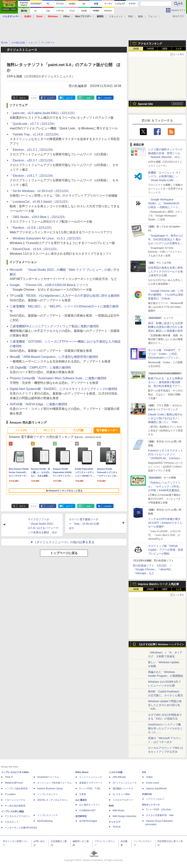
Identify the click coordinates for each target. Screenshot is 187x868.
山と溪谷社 (81, 800)
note (88, 98)
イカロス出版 (116, 772)
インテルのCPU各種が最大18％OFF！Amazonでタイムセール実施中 (165, 523)
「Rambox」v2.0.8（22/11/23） (32, 228)
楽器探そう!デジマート (91, 783)
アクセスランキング (150, 44)
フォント (153, 16)
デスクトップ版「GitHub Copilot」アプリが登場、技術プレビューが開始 (166, 550)
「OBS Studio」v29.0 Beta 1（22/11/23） (38, 217)
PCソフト (50, 430)
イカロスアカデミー (123, 800)
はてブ (69, 98)
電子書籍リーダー (107, 430)
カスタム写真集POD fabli (160, 815)
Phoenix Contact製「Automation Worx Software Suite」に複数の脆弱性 (58, 378)
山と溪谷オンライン (89, 805)
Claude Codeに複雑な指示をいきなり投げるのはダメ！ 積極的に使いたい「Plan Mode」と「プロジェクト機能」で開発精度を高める (165, 422)
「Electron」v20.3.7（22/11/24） (32, 160)
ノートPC (21, 430)
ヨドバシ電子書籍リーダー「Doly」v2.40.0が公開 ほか (85, 524)
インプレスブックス (48, 815)
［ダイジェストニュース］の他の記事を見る (64, 542)
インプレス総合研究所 (16, 789)
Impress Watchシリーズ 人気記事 (158, 584)
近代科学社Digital (88, 821)
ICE (144, 772)
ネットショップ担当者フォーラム (54, 783)
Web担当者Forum (14, 783)
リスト (34, 98)
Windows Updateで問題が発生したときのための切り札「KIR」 (165, 705)
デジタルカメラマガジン (17, 816)
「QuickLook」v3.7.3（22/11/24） (33, 124)
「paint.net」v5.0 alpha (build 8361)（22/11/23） (43, 113)
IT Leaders (10, 794)
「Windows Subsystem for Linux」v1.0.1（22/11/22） (46, 238)
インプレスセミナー (48, 794)
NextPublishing (45, 821)
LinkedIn (108, 98)
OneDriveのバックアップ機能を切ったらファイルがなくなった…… (165, 728)
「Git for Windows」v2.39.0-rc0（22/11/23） (40, 191)
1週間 (165, 49)
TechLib (116, 827)
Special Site (145, 104)
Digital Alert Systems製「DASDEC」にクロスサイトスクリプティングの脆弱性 (64, 389)
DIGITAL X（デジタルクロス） (53, 800)
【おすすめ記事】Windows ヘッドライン (161, 644)
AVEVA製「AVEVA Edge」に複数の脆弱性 (39, 404)
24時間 (150, 49)
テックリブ (114, 822)
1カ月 (179, 49)
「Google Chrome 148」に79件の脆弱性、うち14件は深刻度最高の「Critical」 (166, 295)
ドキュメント (116, 16)
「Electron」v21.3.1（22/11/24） (32, 150)
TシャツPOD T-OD (90, 789)
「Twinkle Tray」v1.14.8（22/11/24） (35, 134)
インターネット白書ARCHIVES (21, 828)
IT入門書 (78, 430)
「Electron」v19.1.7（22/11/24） (32, 176)
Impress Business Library (50, 789)
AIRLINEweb (119, 777)
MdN (111, 806)
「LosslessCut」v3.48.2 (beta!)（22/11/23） (40, 202)
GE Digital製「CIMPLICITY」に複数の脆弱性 (40, 368)
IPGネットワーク (151, 805)
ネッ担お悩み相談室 (15, 806)
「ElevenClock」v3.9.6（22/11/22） (34, 249)
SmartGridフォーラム (48, 777)
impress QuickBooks (156, 789)
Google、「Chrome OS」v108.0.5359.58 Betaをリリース (49, 285)
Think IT (9, 777)
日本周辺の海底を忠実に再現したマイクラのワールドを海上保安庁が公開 (165, 272)
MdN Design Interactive (125, 816)
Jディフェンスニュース (125, 783)
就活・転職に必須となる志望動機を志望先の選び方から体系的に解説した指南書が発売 (165, 327)
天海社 (149, 777)
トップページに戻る (64, 553)
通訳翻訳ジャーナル (123, 789)
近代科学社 (81, 816)
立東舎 (83, 794)
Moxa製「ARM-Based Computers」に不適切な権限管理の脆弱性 (54, 357)
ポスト (23, 98)
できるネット (12, 822)
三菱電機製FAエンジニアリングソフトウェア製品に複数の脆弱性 (54, 326)
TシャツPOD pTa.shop (158, 810)
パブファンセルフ (155, 799)
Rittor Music (82, 772)
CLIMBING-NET (87, 810)
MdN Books (118, 810)
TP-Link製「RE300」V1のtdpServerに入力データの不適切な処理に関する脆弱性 (65, 296)
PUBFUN (147, 794)
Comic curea (152, 783)
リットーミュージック (91, 777)
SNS (130, 16)
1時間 (136, 49)
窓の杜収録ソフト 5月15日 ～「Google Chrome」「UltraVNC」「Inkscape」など (153, 569)
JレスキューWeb (121, 794)
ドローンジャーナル (15, 800)
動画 (140, 16)
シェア (50, 98)
